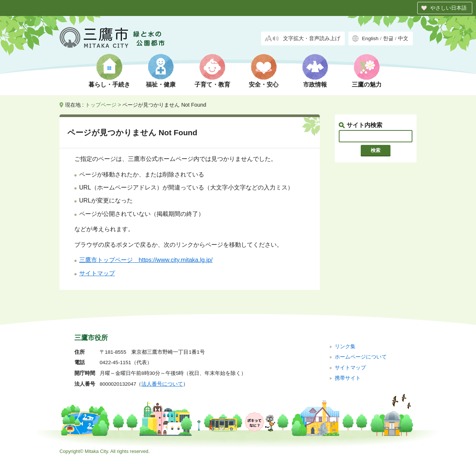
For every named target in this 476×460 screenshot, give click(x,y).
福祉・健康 (161, 85)
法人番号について (162, 384)
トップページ (101, 105)
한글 (388, 38)
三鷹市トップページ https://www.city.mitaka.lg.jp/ (146, 260)
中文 (403, 38)
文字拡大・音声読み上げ (312, 38)
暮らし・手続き (109, 85)
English (370, 38)
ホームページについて (361, 357)
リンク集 (345, 346)
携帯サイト (348, 378)
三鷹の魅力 (367, 85)
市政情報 (315, 85)
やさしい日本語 (448, 8)
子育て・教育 (212, 85)
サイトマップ (97, 273)
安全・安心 (264, 85)
